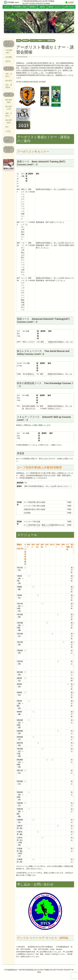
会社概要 (9, 57)
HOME (19, 41)
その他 (8, 131)
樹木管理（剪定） (9, 121)
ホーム (7, 7)
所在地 (8, 61)
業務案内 (33, 7)
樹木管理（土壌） (9, 108)
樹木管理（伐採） (9, 101)
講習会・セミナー (55, 7)
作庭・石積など (9, 75)
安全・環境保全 (9, 86)
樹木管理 (9, 81)
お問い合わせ (69, 7)
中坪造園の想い (9, 51)
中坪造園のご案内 (20, 7)
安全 (7, 127)
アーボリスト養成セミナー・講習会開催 (42, 41)
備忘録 (42, 7)
